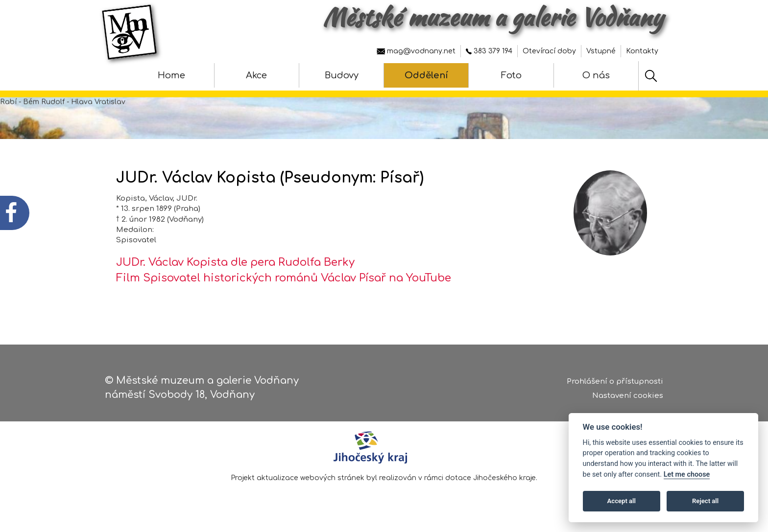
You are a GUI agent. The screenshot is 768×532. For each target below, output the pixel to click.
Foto (511, 75)
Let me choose (687, 474)
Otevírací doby (549, 51)
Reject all (705, 501)
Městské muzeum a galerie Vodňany (493, 17)
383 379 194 (489, 51)
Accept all (622, 501)
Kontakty (642, 51)
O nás (596, 75)
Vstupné (601, 51)
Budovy (342, 75)
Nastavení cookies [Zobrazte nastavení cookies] (628, 396)
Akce (256, 75)
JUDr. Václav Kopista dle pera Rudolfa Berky (235, 262)
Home (171, 75)
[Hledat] (651, 76)
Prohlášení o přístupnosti (615, 382)
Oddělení (426, 75)
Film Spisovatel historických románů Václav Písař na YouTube (284, 278)
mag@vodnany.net (416, 51)
